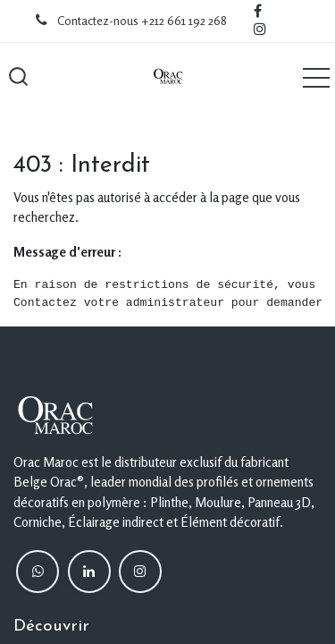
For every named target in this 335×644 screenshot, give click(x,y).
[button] (18, 77)
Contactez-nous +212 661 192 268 (142, 21)
